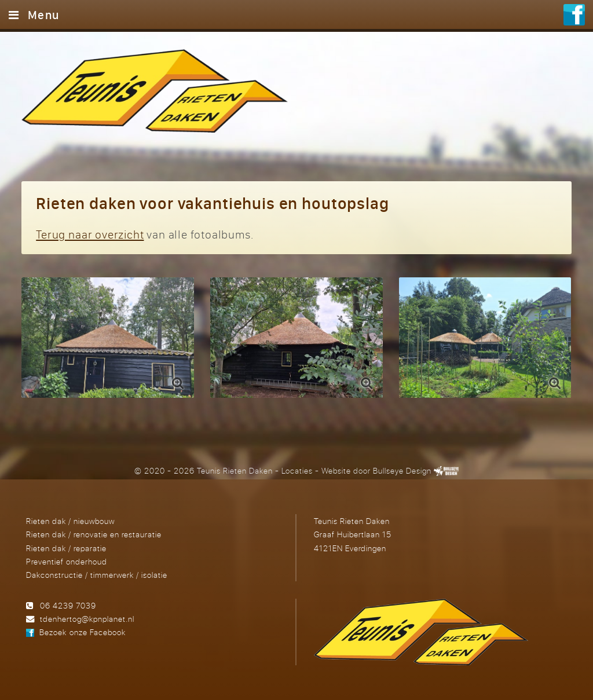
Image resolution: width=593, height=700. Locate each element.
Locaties (297, 470)
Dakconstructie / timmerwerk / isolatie (97, 575)
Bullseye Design (402, 470)
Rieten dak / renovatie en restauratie (94, 534)
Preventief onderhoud (67, 561)
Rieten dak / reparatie (66, 548)
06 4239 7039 (68, 605)
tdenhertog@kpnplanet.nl (87, 619)
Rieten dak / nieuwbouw (70, 521)
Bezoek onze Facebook (82, 632)
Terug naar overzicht (90, 234)
